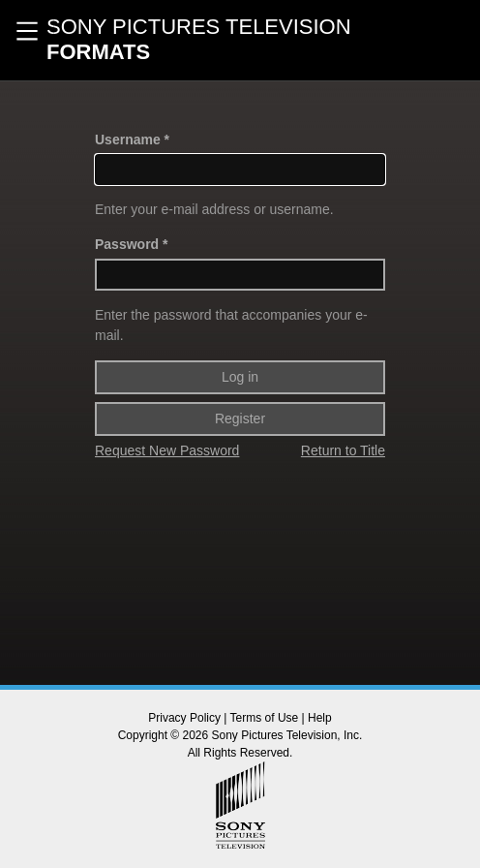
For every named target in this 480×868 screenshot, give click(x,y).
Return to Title (343, 450)
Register (240, 418)
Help (320, 718)
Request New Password (167, 450)
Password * (131, 244)
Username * (132, 139)
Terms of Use (265, 718)
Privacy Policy (184, 718)
